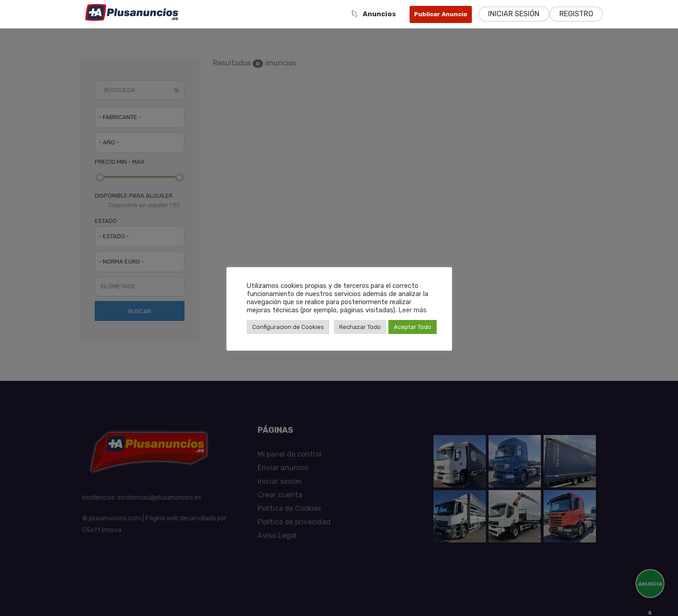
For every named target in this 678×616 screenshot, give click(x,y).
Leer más (413, 310)
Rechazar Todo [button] (360, 327)
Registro (576, 14)
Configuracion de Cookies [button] (288, 327)
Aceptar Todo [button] (413, 327)
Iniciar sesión (514, 14)
